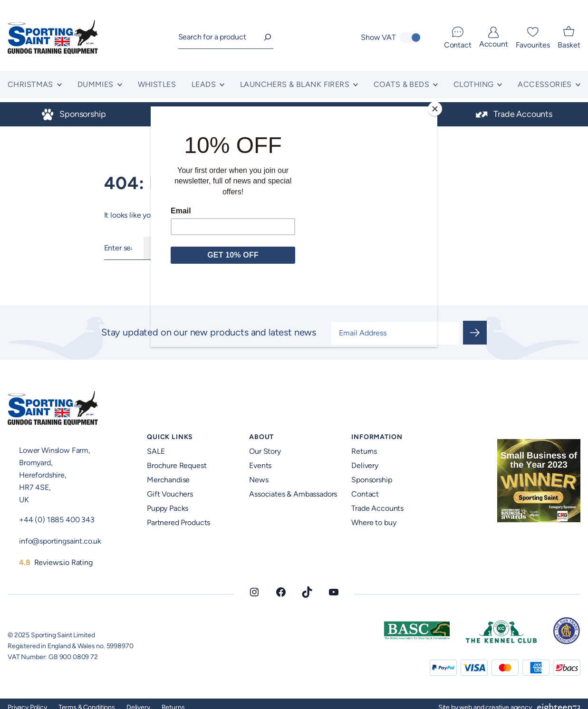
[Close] (435, 109)
